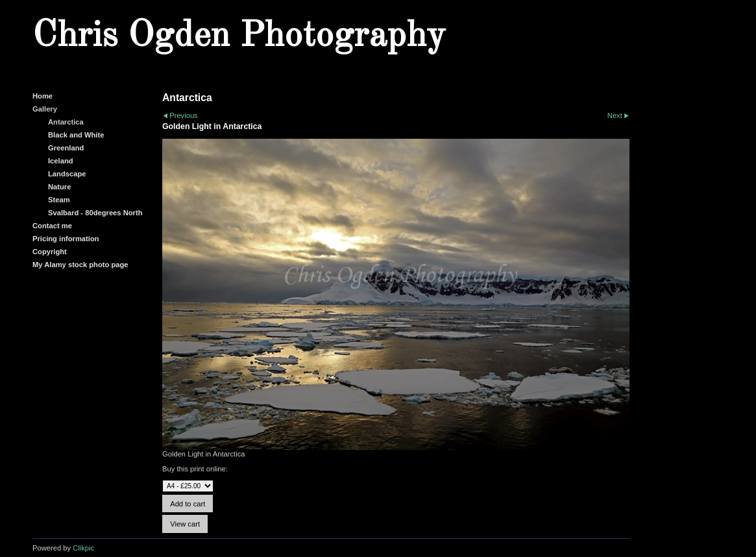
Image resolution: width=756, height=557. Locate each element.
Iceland (61, 161)
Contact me (52, 226)
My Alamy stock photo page (80, 265)
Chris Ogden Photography (239, 36)
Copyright (50, 252)
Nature (59, 187)
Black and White (76, 135)
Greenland (66, 148)
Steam (59, 200)
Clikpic (83, 548)
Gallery (45, 109)
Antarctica (66, 122)
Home (43, 96)
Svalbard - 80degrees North (95, 213)
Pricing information (66, 239)
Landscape (67, 174)
